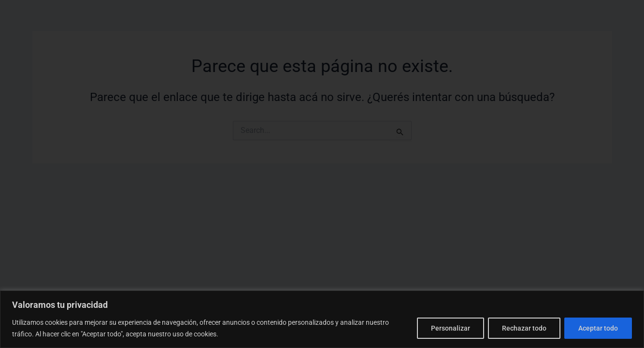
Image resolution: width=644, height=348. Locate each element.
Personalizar (451, 328)
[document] (322, 174)
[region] (322, 319)
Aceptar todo (598, 328)
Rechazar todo (524, 328)
